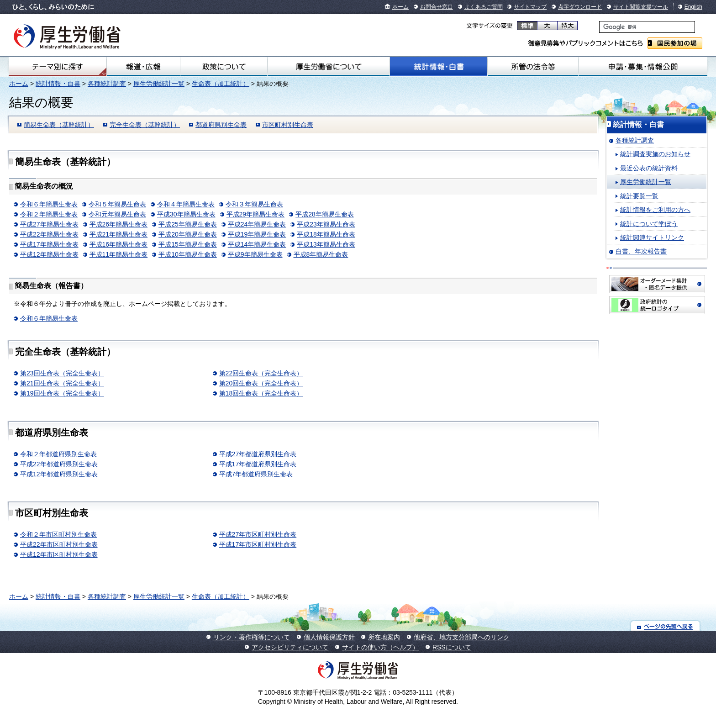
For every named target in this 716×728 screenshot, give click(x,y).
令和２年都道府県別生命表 (58, 454)
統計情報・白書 (439, 67)
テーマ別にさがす (58, 67)
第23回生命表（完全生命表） (62, 373)
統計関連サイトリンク (652, 237)
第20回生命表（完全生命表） (261, 383)
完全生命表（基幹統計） (145, 125)
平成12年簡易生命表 (49, 254)
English (693, 7)
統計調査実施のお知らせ (655, 154)
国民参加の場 (675, 43)
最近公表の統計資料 (649, 168)
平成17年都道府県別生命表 (258, 464)
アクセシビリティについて (290, 647)
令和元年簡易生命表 (117, 214)
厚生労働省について (329, 67)
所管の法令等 (533, 67)
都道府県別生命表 (221, 125)
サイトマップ (530, 7)
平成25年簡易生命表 (188, 224)
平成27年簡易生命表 (49, 224)
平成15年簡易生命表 (188, 244)
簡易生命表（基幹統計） (59, 125)
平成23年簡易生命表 (326, 224)
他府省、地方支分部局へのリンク (462, 637)
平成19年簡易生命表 (257, 234)
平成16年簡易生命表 (119, 244)
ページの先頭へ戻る (666, 626)
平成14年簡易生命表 (257, 244)
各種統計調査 (107, 84)
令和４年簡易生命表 (186, 204)
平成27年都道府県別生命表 (258, 454)
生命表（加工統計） (221, 84)
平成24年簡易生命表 (257, 224)
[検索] (647, 27)
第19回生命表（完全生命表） (62, 393)
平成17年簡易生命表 (49, 244)
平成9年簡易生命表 (255, 254)
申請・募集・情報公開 (643, 67)
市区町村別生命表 (288, 125)
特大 (567, 26)
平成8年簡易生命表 (321, 254)
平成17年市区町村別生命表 (258, 544)
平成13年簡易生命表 (326, 244)
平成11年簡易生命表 (119, 254)
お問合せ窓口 (437, 7)
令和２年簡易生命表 (49, 214)
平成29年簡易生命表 (256, 214)
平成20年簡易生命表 (188, 234)
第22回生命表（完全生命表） (261, 373)
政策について (224, 67)
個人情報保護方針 (329, 637)
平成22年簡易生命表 (49, 234)
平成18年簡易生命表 (326, 234)
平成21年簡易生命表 (119, 234)
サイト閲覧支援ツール (641, 7)
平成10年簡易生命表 (188, 254)
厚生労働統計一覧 (159, 84)
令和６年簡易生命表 (49, 204)
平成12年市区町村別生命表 (59, 554)
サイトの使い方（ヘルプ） (380, 647)
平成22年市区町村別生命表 (59, 544)
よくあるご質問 (484, 7)
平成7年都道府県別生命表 (256, 474)
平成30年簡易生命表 (186, 214)
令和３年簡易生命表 (254, 204)
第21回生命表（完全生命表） (62, 383)
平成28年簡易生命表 (325, 214)
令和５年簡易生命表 (117, 204)
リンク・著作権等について (252, 637)
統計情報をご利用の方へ (655, 210)
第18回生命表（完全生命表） (261, 393)
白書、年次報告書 (641, 251)
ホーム (400, 7)
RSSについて (452, 647)
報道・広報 (143, 67)
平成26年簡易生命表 (119, 224)
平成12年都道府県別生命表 (59, 474)
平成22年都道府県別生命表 (59, 464)
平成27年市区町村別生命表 (258, 534)
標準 (527, 26)
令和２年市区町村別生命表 (58, 534)
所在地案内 (384, 637)
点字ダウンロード (580, 7)
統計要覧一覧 (639, 196)
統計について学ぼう (649, 224)
